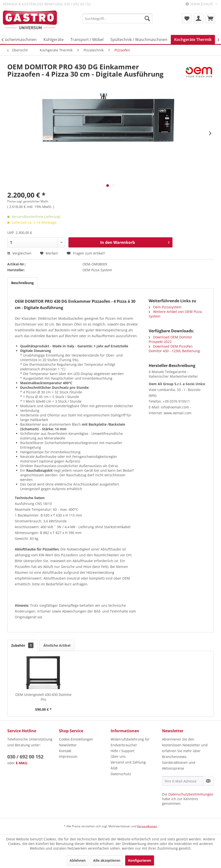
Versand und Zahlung (128, 762)
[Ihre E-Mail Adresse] (183, 781)
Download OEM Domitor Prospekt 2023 (170, 339)
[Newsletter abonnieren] (208, 781)
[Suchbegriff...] (117, 18)
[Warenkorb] (210, 18)
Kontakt (65, 751)
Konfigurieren (140, 860)
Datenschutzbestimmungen (191, 794)
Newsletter (68, 745)
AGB (114, 768)
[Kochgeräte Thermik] (193, 40)
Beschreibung (22, 283)
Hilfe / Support (123, 751)
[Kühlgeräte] (53, 40)
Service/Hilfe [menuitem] (200, 4)
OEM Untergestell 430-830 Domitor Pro (44, 697)
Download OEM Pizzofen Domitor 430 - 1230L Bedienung (174, 349)
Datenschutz (121, 774)
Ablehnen (78, 860)
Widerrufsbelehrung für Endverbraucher (130, 742)
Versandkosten (147, 826)
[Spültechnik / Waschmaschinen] (139, 40)
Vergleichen (19, 253)
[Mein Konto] (198, 18)
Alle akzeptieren (107, 860)
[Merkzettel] (187, 18)
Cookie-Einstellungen (76, 739)
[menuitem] (117, 18)
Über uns (118, 756)
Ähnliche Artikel (57, 645)
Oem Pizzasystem (165, 307)
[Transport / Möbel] (87, 40)
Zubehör (22, 645)
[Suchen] (147, 18)
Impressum (68, 756)
